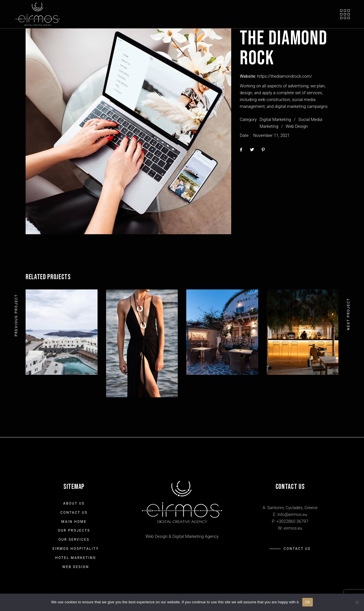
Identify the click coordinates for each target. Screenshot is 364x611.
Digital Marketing (275, 120)
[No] (357, 602)
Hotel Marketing (76, 558)
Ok (308, 602)
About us (74, 503)
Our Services (74, 540)
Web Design (297, 126)
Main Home (74, 522)
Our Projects (74, 530)
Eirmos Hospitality (76, 549)
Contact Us (74, 513)
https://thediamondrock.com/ (285, 76)
